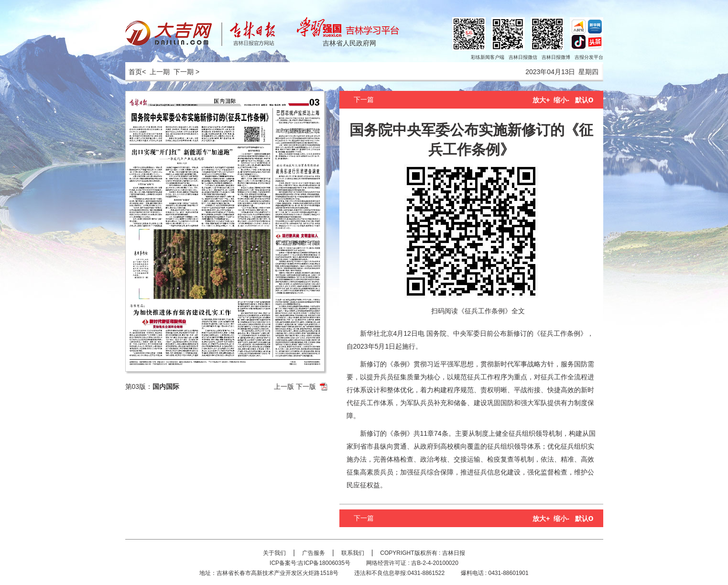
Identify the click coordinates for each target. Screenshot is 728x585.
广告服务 (314, 553)
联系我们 (353, 553)
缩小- (561, 100)
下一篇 (364, 99)
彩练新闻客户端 (488, 57)
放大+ (541, 100)
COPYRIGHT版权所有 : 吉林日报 (422, 553)
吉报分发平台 (589, 57)
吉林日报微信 (523, 57)
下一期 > (186, 72)
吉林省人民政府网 (349, 43)
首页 (134, 72)
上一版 (284, 386)
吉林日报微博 (556, 57)
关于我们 (274, 553)
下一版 (306, 386)
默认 (584, 100)
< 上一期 (156, 72)
